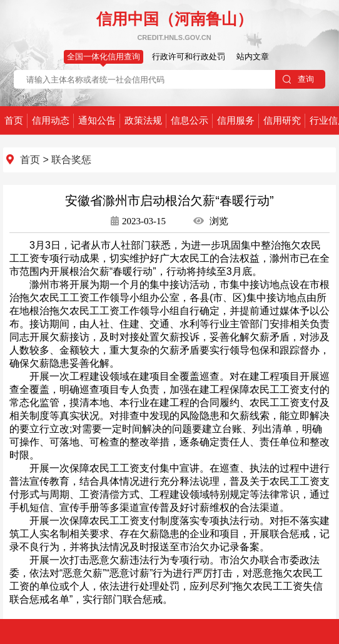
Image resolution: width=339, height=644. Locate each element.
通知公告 (97, 120)
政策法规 (143, 120)
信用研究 (282, 120)
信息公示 (190, 120)
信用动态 (51, 120)
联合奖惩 (71, 160)
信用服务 (236, 120)
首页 (14, 120)
